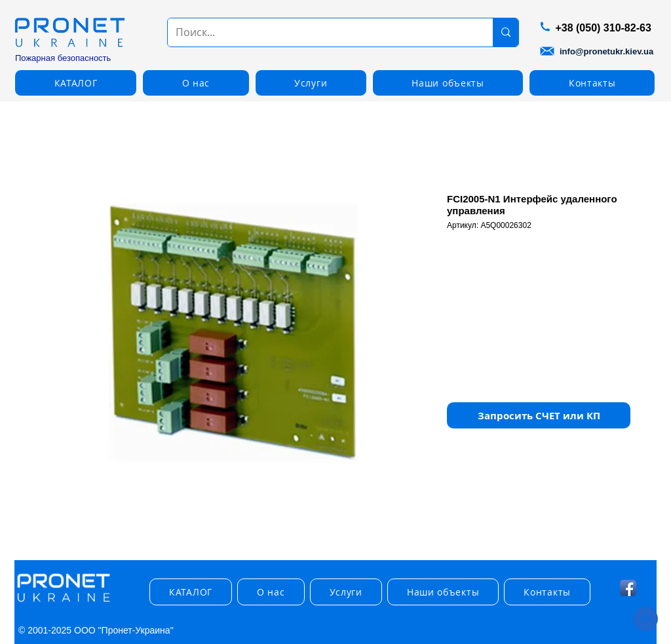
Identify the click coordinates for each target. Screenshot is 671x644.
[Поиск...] (320, 32)
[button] (76, 83)
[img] (64, 602)
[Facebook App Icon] (628, 588)
